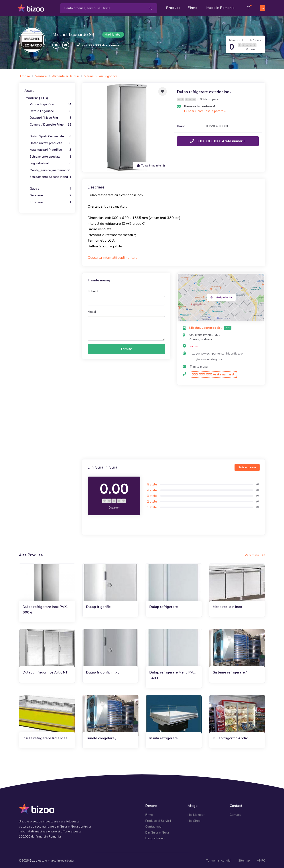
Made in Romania (220, 7)
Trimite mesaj (199, 365)
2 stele (152, 500)
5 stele (152, 483)
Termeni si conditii (219, 859)
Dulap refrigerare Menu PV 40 (171, 671)
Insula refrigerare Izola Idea (45, 737)
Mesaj (92, 310)
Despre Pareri (155, 837)
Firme (193, 7)
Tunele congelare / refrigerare (101, 737)
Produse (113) (36, 97)
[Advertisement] (174, 421)
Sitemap (244, 859)
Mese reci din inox (227, 605)
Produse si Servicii (158, 819)
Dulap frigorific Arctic (230, 737)
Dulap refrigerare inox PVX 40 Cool (45, 605)
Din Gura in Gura (157, 831)
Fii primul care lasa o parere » (205, 109)
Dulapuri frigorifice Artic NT (45, 671)
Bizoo (33, 859)
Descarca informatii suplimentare (113, 256)
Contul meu (153, 825)
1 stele (152, 506)
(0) (258, 483)
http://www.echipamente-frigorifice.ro (216, 352)
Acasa (30, 89)
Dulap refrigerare (164, 605)
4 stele (152, 489)
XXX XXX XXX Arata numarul (103, 44)
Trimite (126, 347)
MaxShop (194, 819)
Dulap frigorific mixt (102, 671)
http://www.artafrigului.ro (208, 358)
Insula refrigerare (164, 737)
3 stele (152, 494)
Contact (235, 813)
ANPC (261, 859)
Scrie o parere (247, 466)
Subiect (93, 290)
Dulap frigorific (98, 605)
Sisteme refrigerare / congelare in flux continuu (234, 671)
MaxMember (196, 813)
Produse (173, 7)
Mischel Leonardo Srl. (74, 33)
